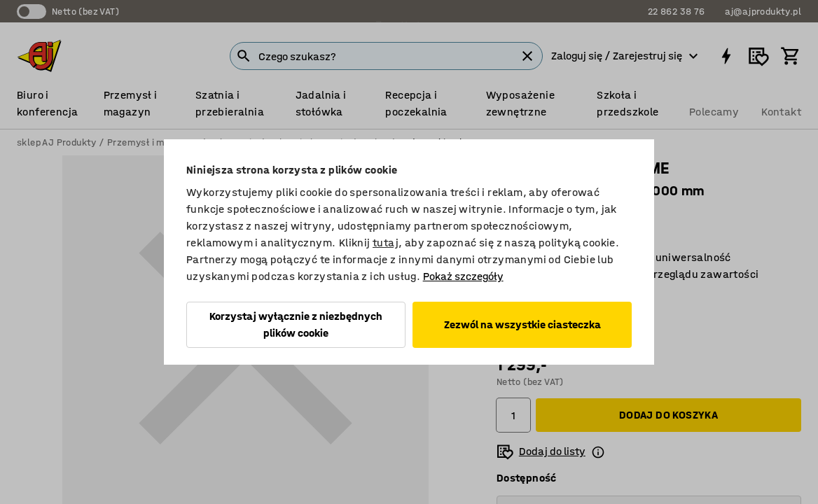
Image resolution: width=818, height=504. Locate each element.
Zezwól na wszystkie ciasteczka (522, 324)
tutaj (386, 243)
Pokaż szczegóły (463, 276)
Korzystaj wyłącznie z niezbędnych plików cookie (296, 324)
